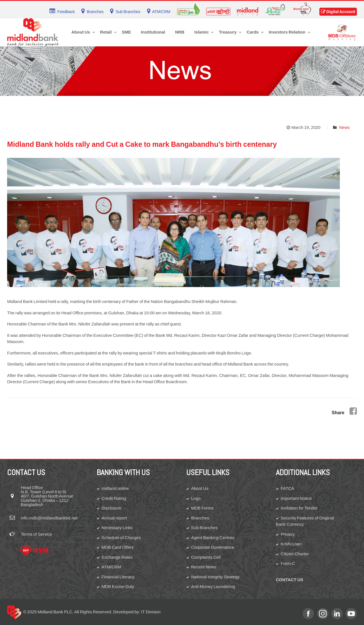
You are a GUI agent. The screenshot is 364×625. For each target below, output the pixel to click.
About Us (200, 488)
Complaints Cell (206, 557)
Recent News (204, 567)
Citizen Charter (295, 554)
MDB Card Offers (118, 547)
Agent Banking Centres (213, 538)
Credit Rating (114, 498)
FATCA (287, 488)
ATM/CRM (111, 567)
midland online (115, 488)
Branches (200, 518)
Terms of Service (36, 534)
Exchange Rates (117, 557)
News (344, 127)
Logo (196, 498)
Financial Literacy (118, 577)
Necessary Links (117, 528)
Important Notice (296, 498)
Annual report (114, 518)
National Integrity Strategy (215, 577)
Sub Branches (204, 528)
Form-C (288, 563)
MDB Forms (202, 508)
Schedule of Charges (121, 538)
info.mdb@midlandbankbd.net (49, 518)
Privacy (288, 534)
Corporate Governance (213, 547)
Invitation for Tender (299, 508)
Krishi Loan (291, 544)
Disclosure (111, 508)
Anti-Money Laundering (213, 586)
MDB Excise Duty (118, 586)
